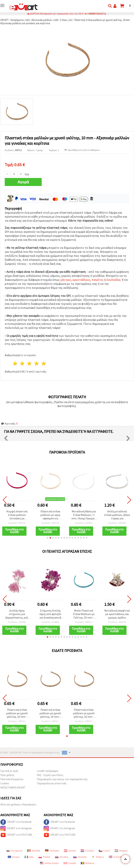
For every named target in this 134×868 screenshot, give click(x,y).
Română (34, 851)
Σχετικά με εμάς (9, 771)
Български (14, 851)
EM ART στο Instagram (16, 829)
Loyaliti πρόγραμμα (48, 771)
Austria (70, 851)
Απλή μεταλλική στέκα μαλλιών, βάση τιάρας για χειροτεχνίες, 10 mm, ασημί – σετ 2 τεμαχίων (117, 515)
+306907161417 (96, 14)
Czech (104, 851)
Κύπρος (98, 857)
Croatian (87, 851)
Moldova (88, 863)
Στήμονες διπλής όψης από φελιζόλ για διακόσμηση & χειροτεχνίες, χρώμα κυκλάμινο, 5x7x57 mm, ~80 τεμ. (50, 614)
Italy (29, 857)
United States (49, 863)
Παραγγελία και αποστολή (52, 783)
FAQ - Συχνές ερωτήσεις (50, 775)
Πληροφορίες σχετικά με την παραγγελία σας (62, 779)
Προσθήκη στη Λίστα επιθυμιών (82, 150)
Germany (52, 851)
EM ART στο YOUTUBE (16, 835)
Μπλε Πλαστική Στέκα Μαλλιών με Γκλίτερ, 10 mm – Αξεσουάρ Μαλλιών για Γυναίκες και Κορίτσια (84, 614)
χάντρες (66, 280)
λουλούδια (113, 280)
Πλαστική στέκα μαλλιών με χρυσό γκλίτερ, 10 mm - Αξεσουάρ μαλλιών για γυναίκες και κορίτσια (17, 713)
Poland (44, 857)
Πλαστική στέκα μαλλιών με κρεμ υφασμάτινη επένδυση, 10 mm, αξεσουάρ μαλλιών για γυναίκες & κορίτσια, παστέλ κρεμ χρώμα (50, 515)
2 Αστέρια (22, 363)
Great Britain (118, 857)
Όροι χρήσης (7, 775)
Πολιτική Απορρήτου (12, 779)
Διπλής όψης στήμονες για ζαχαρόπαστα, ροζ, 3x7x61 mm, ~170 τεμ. (17, 614)
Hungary (121, 851)
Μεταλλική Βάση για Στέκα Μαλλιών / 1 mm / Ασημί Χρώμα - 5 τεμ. (84, 515)
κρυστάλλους (81, 280)
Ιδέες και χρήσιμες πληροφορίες (18, 804)
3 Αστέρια (30, 363)
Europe (14, 857)
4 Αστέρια (37, 363)
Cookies (5, 783)
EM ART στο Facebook (16, 822)
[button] (47, 538)
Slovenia (80, 857)
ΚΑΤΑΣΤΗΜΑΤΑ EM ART (13, 788)
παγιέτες (98, 280)
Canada (70, 863)
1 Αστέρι (15, 363)
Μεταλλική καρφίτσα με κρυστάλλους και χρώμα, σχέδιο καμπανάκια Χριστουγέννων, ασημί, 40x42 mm (117, 614)
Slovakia (62, 857)
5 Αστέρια (44, 363)
